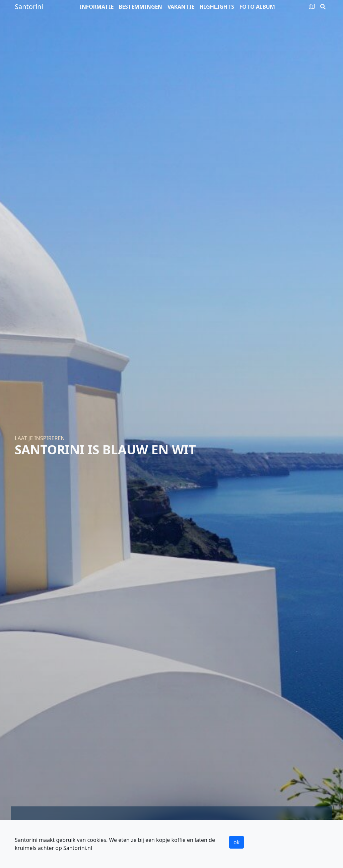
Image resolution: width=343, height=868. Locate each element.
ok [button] (236, 842)
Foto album (257, 7)
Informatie (96, 7)
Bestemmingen (141, 7)
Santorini (29, 7)
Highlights (217, 7)
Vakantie (181, 7)
